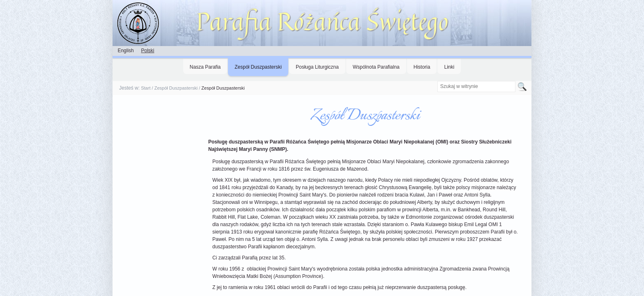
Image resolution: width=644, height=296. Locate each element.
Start (146, 88)
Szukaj (437, 81)
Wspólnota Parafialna (376, 67)
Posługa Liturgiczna (317, 67)
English (125, 51)
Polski (147, 51)
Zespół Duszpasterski (258, 67)
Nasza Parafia (205, 67)
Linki (449, 67)
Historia (422, 67)
